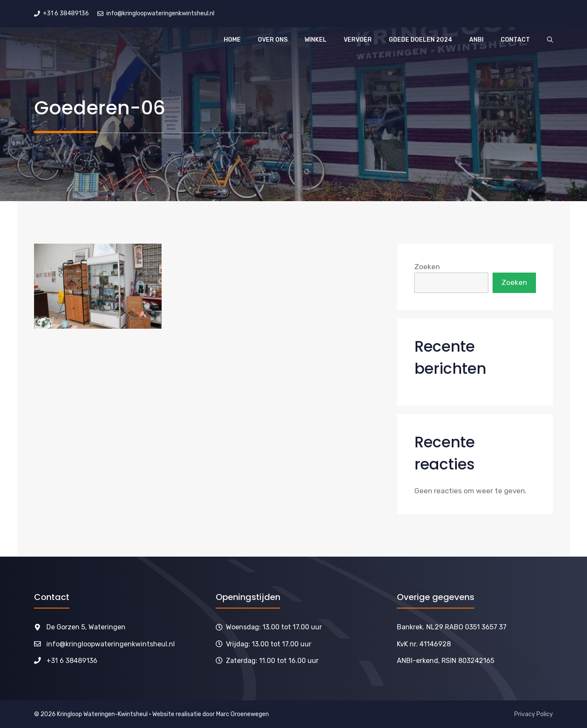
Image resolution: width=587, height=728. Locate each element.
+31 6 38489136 (72, 661)
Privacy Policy (534, 714)
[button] (550, 40)
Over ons (273, 40)
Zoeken (427, 267)
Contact (515, 40)
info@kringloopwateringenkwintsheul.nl (111, 644)
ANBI (476, 40)
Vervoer (358, 40)
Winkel (316, 40)
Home (232, 40)
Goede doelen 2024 (420, 40)
